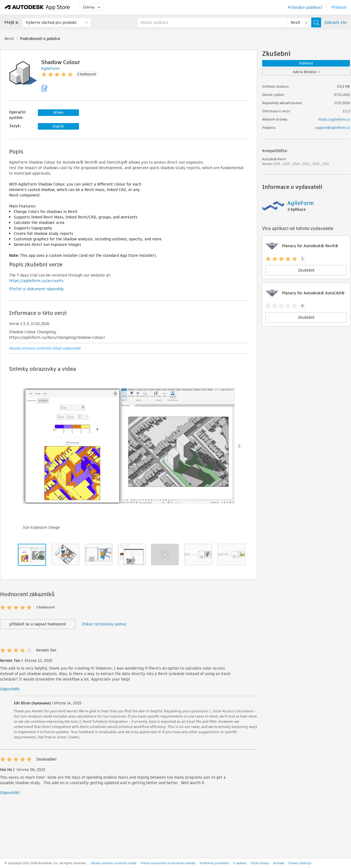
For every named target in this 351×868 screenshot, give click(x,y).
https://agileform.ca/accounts (36, 281)
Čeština (91, 7)
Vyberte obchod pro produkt (51, 22)
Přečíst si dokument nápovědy (36, 289)
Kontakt (279, 863)
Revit (9, 39)
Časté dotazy (260, 863)
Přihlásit (339, 7)
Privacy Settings (300, 863)
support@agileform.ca (332, 128)
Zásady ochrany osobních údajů (114, 863)
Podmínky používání (214, 863)
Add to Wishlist (306, 72)
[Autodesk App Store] (37, 7)
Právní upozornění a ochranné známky (168, 863)
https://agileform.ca (334, 119)
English (58, 126)
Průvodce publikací (305, 7)
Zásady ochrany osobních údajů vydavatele (45, 348)
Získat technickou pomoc (104, 624)
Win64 (58, 113)
